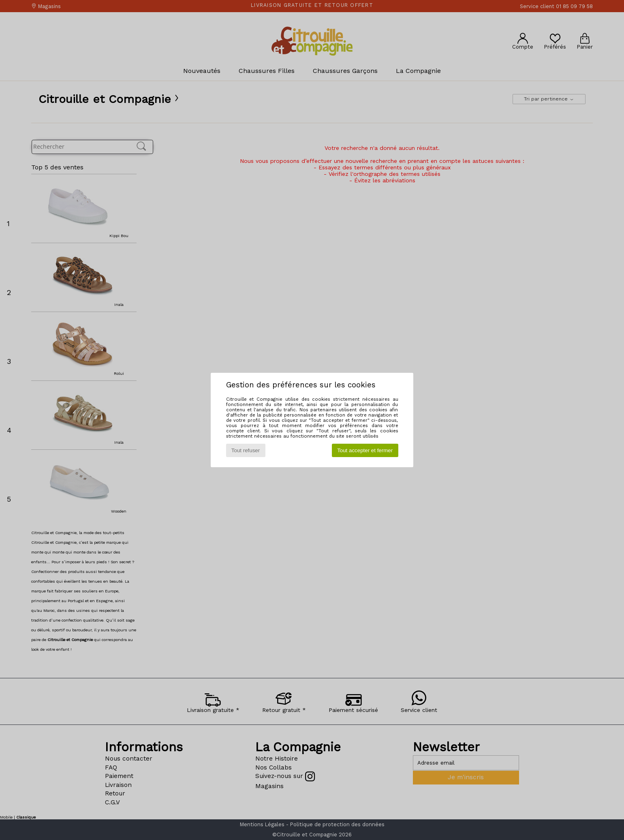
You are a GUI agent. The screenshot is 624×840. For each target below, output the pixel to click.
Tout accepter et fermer (365, 450)
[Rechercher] (141, 147)
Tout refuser (246, 450)
